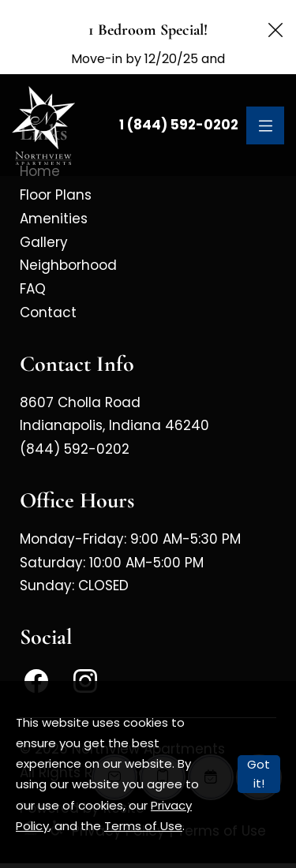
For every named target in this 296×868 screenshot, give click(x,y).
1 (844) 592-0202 (179, 97)
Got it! (259, 774)
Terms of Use (143, 826)
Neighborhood (68, 238)
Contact (48, 285)
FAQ (33, 261)
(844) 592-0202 (75, 421)
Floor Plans (56, 167)
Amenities (54, 191)
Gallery (44, 215)
